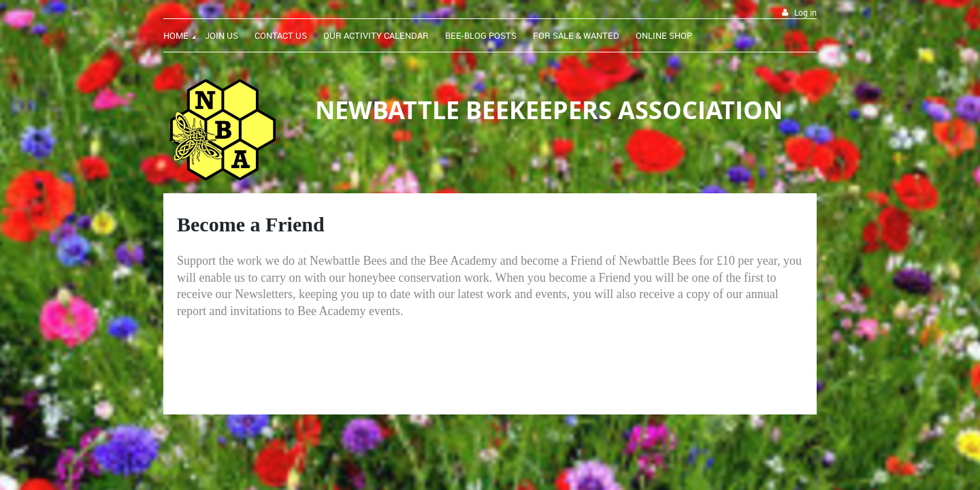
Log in (805, 13)
